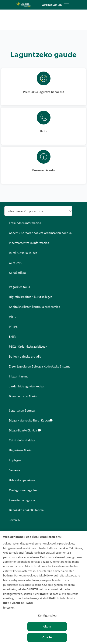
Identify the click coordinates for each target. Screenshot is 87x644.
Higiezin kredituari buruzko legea (31, 297)
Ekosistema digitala (22, 500)
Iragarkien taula (20, 287)
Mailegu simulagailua (23, 490)
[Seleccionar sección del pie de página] (38, 211)
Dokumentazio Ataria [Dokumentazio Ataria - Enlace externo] (23, 396)
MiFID (13, 317)
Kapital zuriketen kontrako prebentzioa (35, 307)
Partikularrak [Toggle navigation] (55, 5)
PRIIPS (13, 327)
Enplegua (15, 460)
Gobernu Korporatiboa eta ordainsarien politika (40, 233)
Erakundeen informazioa (25, 223)
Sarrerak (15, 470)
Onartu (47, 637)
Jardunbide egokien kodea (26, 386)
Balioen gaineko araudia (25, 357)
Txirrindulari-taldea (22, 440)
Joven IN (15, 520)
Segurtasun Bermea (22, 410)
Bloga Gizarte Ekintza (25, 430)
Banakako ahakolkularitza (26, 510)
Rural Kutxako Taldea (23, 253)
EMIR (12, 337)
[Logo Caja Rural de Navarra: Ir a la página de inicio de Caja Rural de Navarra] (23, 5)
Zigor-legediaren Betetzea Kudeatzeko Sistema (40, 366)
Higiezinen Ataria (20, 450)
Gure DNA (15, 263)
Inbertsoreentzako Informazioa (29, 243)
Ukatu (47, 626)
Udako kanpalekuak (22, 480)
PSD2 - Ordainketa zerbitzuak (28, 347)
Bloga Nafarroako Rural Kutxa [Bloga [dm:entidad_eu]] (31, 420)
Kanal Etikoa (17, 273)
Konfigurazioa (47, 615)
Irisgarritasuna (19, 376)
